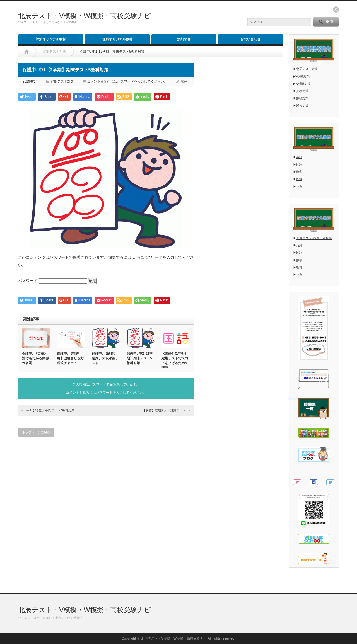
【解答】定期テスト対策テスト (164, 410)
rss (336, 9)
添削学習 (184, 39)
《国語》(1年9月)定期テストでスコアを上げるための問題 (175, 361)
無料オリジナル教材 (117, 39)
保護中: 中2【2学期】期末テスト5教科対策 (140, 358)
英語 (299, 157)
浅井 (184, 81)
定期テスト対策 (62, 81)
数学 (299, 172)
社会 (299, 187)
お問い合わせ (250, 39)
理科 (299, 179)
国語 (299, 164)
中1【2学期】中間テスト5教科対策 (50, 410)
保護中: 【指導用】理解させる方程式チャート (70, 358)
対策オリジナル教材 (51, 39)
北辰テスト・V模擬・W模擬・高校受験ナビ (85, 16)
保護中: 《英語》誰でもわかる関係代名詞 (35, 358)
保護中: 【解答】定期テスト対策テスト (105, 358)
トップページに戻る (36, 432)
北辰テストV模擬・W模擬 (314, 238)
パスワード (53, 281)
